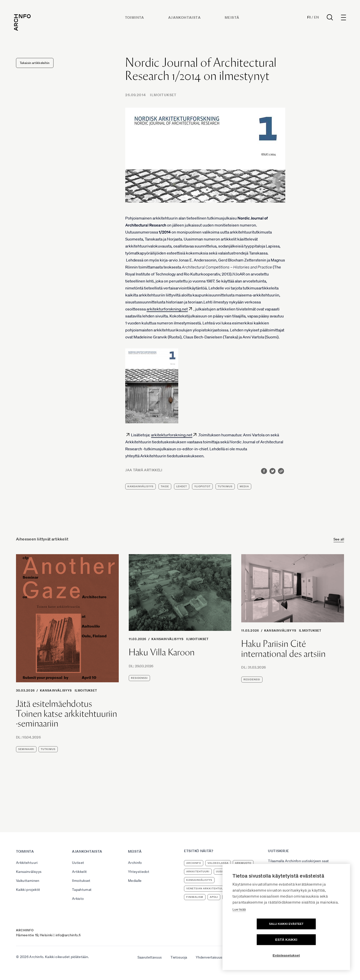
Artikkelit (79, 872)
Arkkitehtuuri (27, 863)
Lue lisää (239, 925)
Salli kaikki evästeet (257, 940)
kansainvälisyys (140, 486)
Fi (307, 19)
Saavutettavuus (150, 957)
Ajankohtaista (185, 19)
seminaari (26, 749)
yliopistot (202, 486)
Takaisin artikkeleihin (35, 63)
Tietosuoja (179, 957)
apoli (214, 897)
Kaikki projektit (28, 890)
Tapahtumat (82, 890)
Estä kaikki (315, 940)
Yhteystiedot (139, 872)
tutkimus (225, 486)
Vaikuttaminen (28, 881)
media (244, 486)
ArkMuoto (243, 863)
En (314, 19)
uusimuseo (224, 871)
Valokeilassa (218, 863)
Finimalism (195, 897)
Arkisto (78, 899)
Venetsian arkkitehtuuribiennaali (214, 888)
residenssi (139, 678)
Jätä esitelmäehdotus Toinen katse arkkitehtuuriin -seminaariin (67, 714)
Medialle (135, 881)
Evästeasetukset (286, 955)
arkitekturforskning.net (167, 309)
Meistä (233, 19)
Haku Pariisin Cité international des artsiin (283, 649)
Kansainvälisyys (56, 690)
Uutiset (78, 863)
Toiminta (135, 19)
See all (339, 539)
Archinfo (135, 863)
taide (165, 486)
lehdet (182, 486)
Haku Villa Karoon (162, 652)
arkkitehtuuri (198, 871)
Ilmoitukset (163, 95)
